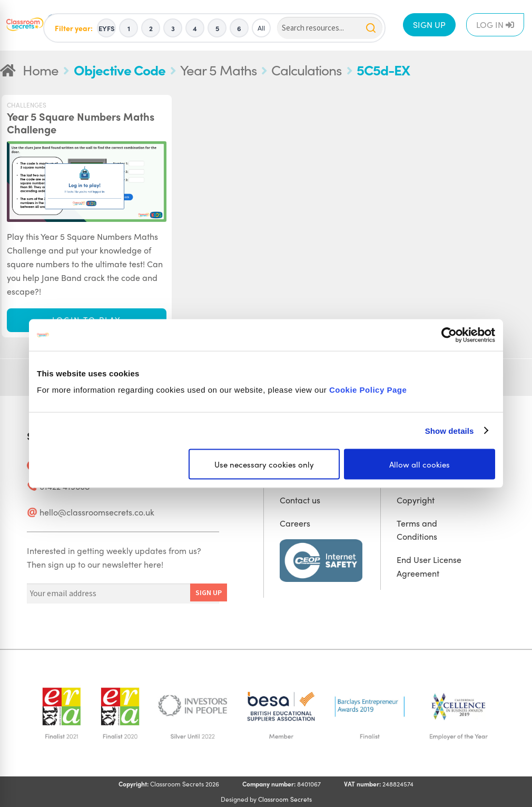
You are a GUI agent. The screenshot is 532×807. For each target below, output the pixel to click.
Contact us (300, 500)
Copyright (416, 500)
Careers (295, 523)
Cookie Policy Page (368, 390)
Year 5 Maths (218, 70)
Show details (450, 430)
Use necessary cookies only (264, 464)
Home (41, 70)
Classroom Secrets (285, 799)
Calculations (306, 70)
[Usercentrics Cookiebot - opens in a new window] (449, 335)
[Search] (330, 28)
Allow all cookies (420, 464)
